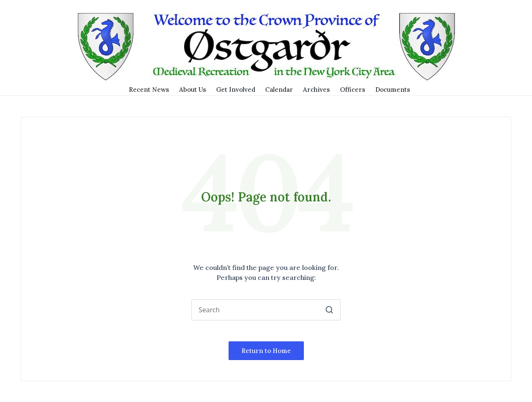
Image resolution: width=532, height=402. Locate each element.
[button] (329, 310)
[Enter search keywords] (266, 310)
